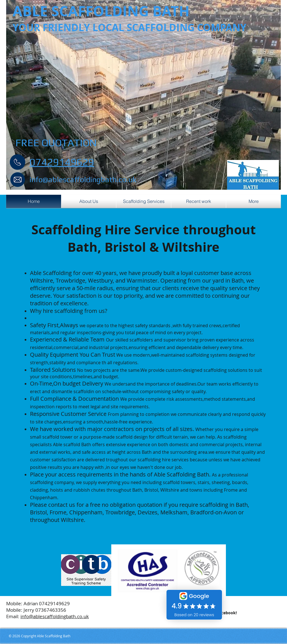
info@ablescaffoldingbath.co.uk (83, 179)
